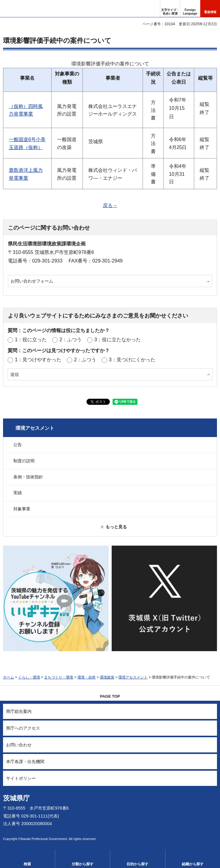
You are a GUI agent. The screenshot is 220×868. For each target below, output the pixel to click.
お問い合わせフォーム (32, 281)
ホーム (8, 677)
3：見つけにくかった (132, 360)
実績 (18, 493)
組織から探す (193, 864)
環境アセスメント (35, 428)
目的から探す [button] (137, 864)
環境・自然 (86, 677)
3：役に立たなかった (118, 340)
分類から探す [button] (83, 864)
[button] (190, 9)
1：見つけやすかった (38, 360)
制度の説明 (24, 461)
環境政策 (107, 677)
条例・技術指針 (28, 477)
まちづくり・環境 (59, 677)
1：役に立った (31, 340)
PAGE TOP (110, 696)
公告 (18, 445)
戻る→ (110, 205)
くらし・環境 (29, 677)
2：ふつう (71, 340)
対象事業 (22, 509)
